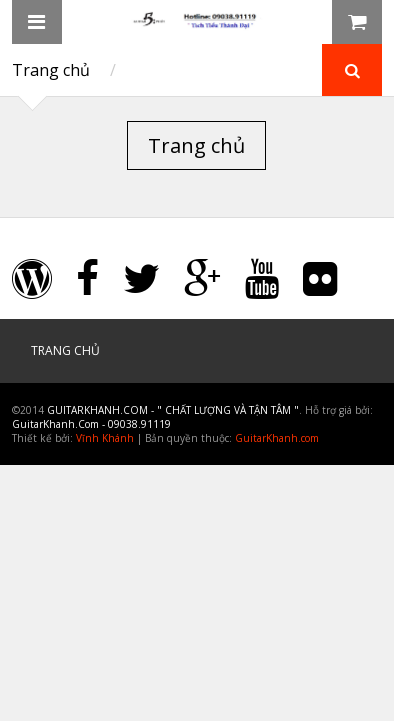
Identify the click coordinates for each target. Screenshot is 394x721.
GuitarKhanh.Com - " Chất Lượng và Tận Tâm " (173, 410)
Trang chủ (51, 70)
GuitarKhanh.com (277, 438)
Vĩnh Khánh (105, 438)
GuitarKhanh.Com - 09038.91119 (91, 424)
